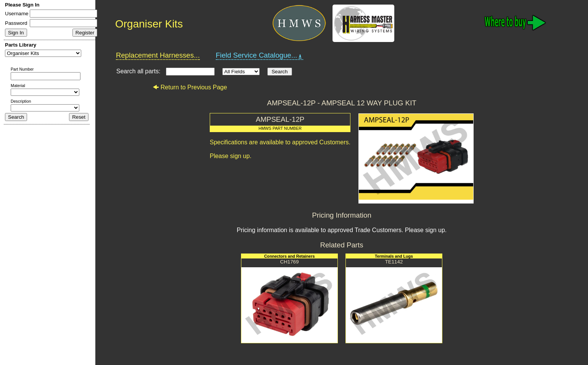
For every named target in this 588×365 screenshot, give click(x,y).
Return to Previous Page (190, 87)
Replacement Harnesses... (158, 55)
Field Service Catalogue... (260, 55)
